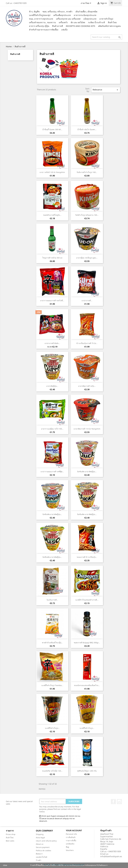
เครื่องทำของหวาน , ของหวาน (42, 22)
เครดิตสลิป (70, 844)
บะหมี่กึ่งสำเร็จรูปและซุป (40, 15)
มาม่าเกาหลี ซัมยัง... (52, 343)
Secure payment (43, 847)
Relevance (106, 90)
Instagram (119, 802)
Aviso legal (40, 838)
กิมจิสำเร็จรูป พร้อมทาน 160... (87, 215)
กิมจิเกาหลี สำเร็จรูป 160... (87, 172)
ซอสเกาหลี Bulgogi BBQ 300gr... (87, 643)
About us (40, 844)
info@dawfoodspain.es (111, 856)
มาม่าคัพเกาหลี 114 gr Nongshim (87, 429)
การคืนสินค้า (71, 837)
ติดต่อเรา (39, 854)
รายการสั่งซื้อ (71, 841)
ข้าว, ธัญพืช (34, 12)
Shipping (40, 834)
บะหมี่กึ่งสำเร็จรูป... (52, 728)
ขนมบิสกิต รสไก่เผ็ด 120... (52, 771)
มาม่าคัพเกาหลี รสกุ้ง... (87, 386)
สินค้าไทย (112, 22)
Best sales (10, 841)
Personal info (71, 834)
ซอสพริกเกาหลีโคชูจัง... (52, 215)
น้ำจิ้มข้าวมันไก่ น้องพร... (87, 129)
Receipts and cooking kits (80, 26)
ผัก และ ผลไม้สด (78, 22)
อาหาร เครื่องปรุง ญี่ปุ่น (39, 26)
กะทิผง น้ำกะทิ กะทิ (96, 22)
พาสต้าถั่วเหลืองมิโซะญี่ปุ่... (52, 643)
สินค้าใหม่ (10, 838)
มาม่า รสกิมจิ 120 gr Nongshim (52, 172)
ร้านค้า (39, 860)
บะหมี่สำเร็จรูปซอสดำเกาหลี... (87, 600)
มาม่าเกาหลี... (87, 300)
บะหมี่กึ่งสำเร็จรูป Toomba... (52, 685)
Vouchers (70, 850)
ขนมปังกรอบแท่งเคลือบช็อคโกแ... (87, 685)
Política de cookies (43, 850)
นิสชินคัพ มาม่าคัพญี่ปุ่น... (87, 472)
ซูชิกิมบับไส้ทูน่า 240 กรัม (87, 771)
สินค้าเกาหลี (57, 26)
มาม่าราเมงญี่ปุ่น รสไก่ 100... (52, 429)
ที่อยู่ (67, 847)
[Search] (106, 37)
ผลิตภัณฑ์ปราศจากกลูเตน (109, 26)
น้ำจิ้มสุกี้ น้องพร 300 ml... (52, 129)
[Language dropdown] (86, 3)
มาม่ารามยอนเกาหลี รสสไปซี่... (52, 300)
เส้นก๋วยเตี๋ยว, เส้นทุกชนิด (86, 12)
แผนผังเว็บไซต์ (41, 857)
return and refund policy (46, 841)
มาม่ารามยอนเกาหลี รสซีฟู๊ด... (52, 472)
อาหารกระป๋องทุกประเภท (85, 15)
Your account (74, 830)
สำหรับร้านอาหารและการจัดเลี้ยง (44, 30)
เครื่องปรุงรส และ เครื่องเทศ (68, 19)
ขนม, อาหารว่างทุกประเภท (41, 19)
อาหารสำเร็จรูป (106, 19)
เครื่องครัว (63, 22)
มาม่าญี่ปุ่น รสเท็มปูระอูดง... (87, 258)
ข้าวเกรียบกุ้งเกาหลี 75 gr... (87, 343)
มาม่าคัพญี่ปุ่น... (52, 386)
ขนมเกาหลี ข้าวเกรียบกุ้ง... (87, 557)
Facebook (113, 802)
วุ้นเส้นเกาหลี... (52, 600)
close (5, 865)
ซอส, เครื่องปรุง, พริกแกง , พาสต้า (57, 12)
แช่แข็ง (64, 30)
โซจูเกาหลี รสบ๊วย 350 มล (52, 258)
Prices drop (11, 834)
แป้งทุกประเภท (90, 19)
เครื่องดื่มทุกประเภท (62, 15)
